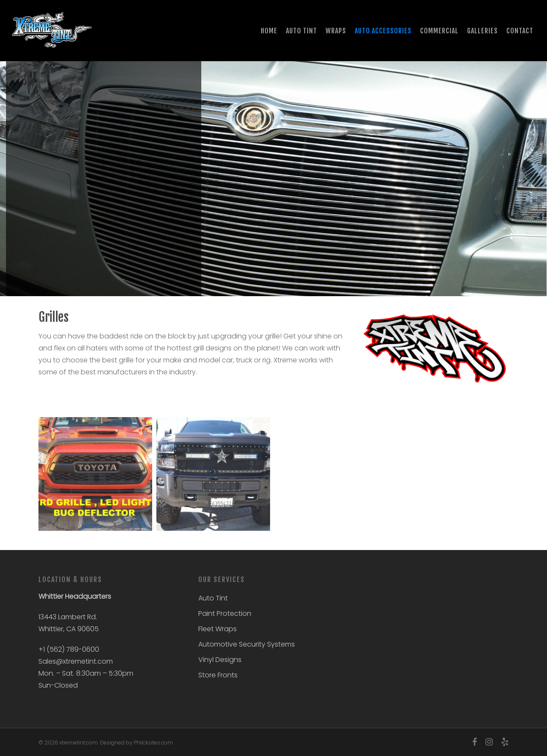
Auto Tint (213, 598)
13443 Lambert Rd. (68, 617)
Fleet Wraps (218, 629)
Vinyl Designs (220, 660)
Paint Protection (225, 613)
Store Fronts (218, 675)
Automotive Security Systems (247, 644)
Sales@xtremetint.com (76, 661)
